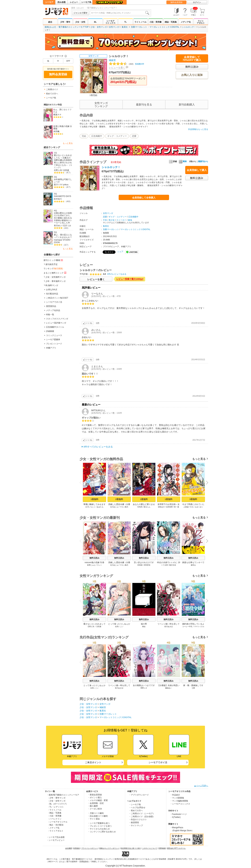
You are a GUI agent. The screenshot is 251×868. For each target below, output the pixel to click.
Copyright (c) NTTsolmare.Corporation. (125, 866)
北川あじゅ (114, 507)
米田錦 (140, 565)
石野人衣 (58, 170)
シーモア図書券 (53, 340)
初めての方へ (52, 94)
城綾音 (112, 60)
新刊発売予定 (52, 264)
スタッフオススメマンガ (57, 319)
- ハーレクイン (55, 819)
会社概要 (69, 848)
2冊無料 (119, 499)
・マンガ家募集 (177, 798)
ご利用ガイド (52, 89)
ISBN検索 (162, 848)
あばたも (100, 507)
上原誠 (186, 507)
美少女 (112, 220)
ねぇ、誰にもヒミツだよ (62, 111)
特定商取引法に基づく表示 (131, 848)
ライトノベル (141, 22)
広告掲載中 (97, 136)
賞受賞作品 (51, 306)
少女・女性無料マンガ (56, 277)
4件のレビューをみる (117, 274)
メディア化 (186, 22)
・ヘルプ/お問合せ (137, 808)
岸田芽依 (147, 565)
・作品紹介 (175, 795)
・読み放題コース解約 (98, 816)
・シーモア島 (135, 805)
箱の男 (144, 624)
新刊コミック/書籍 (53, 260)
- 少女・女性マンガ (57, 801)
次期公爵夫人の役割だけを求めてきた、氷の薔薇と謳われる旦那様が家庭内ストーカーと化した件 (63, 218)
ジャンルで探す (81, 13)
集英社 (125, 27)
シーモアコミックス (110, 22)
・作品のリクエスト (138, 820)
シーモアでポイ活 (54, 302)
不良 (105, 220)
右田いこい (119, 627)
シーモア (49, 2)
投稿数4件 (127, 64)
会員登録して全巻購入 (144, 198)
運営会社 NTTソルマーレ (176, 848)
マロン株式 (124, 507)
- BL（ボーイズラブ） (58, 804)
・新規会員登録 (95, 795)
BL (95, 22)
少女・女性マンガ (99, 27)
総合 (50, 22)
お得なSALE (52, 290)
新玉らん (147, 507)
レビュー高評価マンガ (56, 323)
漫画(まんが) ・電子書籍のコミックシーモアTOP (67, 27)
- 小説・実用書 (55, 816)
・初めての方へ (136, 811)
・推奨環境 (134, 823)
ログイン (197, 2)
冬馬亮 (140, 507)
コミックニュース (54, 335)
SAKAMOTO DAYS (62, 196)
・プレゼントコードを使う (100, 826)
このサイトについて (150, 848)
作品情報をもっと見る (198, 129)
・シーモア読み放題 (56, 837)
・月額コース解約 (96, 813)
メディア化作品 (53, 310)
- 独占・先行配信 (56, 825)
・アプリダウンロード (139, 795)
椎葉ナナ (57, 115)
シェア (120, 252)
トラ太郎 (165, 565)
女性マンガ (114, 27)
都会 (144, 627)
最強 (130, 220)
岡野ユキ (144, 688)
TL (126, 22)
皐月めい (58, 226)
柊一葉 (177, 507)
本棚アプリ (51, 348)
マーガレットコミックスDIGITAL (164, 27)
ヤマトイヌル (199, 627)
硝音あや (161, 507)
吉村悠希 (169, 507)
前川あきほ (169, 627)
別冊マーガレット (139, 27)
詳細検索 (50, 331)
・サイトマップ (136, 826)
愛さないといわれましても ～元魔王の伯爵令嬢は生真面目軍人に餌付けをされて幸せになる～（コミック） (63, 161)
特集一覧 (50, 315)
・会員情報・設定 (96, 803)
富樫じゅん (91, 565)
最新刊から (203, 161)
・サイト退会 (94, 819)
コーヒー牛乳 (187, 627)
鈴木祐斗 (58, 199)
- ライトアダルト (56, 831)
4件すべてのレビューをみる (98, 447)
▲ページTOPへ (201, 786)
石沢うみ (67, 226)
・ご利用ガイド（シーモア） (142, 814)
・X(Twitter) (175, 817)
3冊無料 (193, 499)
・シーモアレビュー (56, 840)
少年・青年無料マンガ (56, 281)
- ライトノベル (55, 810)
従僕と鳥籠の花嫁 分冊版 (63, 128)
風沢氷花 (173, 565)
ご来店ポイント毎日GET (57, 298)
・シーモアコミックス (180, 804)
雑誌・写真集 (171, 22)
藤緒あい (169, 688)
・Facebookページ (178, 814)
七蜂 (193, 688)
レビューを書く (117, 67)
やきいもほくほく (196, 507)
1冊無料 (94, 499)
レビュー (74, 2)
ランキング (53, 269)
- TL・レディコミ (56, 807)
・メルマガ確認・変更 (98, 800)
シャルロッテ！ (189, 27)
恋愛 (134, 136)
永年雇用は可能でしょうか (63, 181)
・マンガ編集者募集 (179, 801)
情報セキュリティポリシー (109, 848)
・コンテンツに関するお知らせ (102, 832)
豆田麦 (66, 170)
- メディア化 (54, 828)
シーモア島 (86, 2)
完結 (84, 136)
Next (206, 483)
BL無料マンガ (52, 285)
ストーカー (121, 220)
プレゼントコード (54, 344)
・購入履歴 (93, 806)
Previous (82, 482)
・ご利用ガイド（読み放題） (142, 817)
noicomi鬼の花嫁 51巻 (94, 562)
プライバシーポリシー (90, 848)
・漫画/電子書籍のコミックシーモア (63, 795)
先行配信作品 (52, 294)
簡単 (183, 161)
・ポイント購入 (95, 798)
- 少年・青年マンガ (57, 798)
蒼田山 (193, 565)
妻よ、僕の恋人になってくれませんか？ (63, 236)
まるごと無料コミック (55, 273)
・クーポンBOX (95, 809)
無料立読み (94, 558)
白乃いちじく (90, 507)
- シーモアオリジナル (58, 822)
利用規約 (77, 848)
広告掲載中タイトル (55, 327)
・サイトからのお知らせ (99, 829)
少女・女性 (80, 22)
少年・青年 (65, 22)
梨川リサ (58, 185)
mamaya (58, 240)
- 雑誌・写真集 (55, 813)
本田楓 (56, 131)
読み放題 (62, 2)
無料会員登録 (176, 2)
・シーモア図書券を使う (99, 823)
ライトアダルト (201, 22)
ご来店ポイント (93, 762)
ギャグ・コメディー (117, 136)
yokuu (66, 185)
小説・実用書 (156, 22)
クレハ (99, 565)
